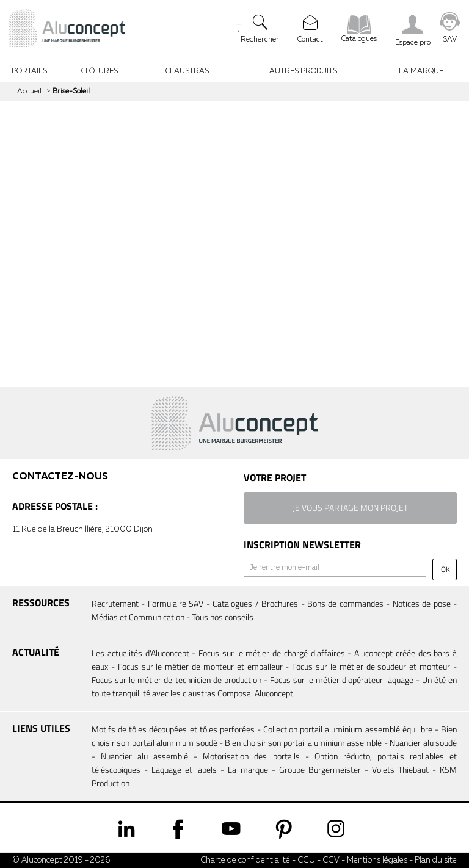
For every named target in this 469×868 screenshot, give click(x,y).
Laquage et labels (184, 769)
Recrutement (115, 603)
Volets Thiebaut (400, 769)
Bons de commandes (345, 603)
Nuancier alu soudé (423, 743)
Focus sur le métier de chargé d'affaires (272, 653)
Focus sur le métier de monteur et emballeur (200, 666)
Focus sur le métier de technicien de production (176, 680)
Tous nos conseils (223, 617)
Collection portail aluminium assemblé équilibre (348, 729)
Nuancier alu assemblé (144, 756)
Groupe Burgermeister (320, 769)
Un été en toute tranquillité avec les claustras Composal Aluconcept (274, 686)
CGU (306, 860)
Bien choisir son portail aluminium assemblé (303, 743)
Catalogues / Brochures (255, 603)
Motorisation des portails (251, 756)
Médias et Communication (138, 617)
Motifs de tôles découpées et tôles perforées (173, 729)
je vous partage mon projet (350, 508)
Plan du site (436, 860)
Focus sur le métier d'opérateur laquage (342, 680)
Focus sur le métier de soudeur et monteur (371, 666)
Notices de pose (422, 603)
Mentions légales (377, 860)
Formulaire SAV (176, 603)
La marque (248, 769)
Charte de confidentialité (245, 860)
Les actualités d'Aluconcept (140, 653)
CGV (330, 860)
